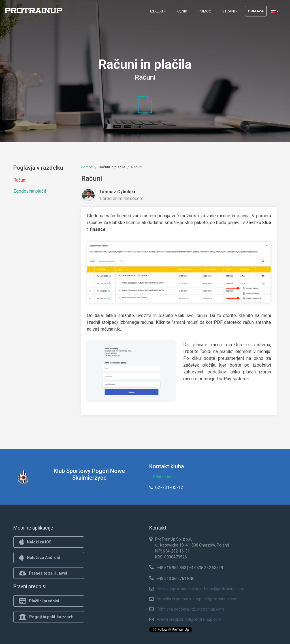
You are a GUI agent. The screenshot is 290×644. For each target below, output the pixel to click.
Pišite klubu (164, 477)
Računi (20, 180)
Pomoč (205, 11)
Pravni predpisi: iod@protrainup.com (189, 619)
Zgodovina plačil (30, 191)
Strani (230, 11)
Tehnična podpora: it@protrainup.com (190, 609)
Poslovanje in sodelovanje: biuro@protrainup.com (201, 589)
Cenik (182, 11)
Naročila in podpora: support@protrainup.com (197, 599)
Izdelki (158, 11)
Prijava (256, 11)
